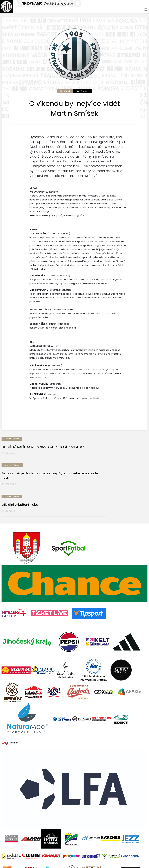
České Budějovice (48, 3)
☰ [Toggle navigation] (146, 10)
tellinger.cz (142, 860)
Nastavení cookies (11, 863)
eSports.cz (60, 860)
